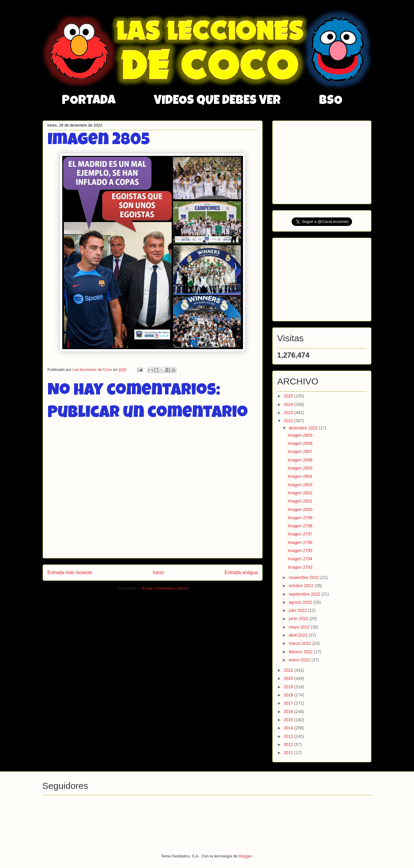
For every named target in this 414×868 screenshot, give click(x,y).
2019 (289, 687)
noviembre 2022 (304, 577)
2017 (289, 703)
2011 (289, 753)
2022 (289, 421)
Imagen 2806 (300, 460)
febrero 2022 (301, 652)
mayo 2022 (300, 627)
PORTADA (89, 101)
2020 (289, 678)
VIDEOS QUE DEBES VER (217, 101)
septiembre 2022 (305, 594)
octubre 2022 (302, 586)
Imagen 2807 (300, 452)
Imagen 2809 (300, 435)
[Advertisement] (322, 161)
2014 (289, 728)
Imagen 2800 (300, 510)
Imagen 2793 (300, 567)
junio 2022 (299, 619)
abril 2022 (298, 635)
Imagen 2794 (300, 559)
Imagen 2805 (300, 468)
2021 (289, 670)
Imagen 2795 (300, 551)
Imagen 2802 (300, 493)
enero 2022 (300, 660)
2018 (289, 695)
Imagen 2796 (300, 542)
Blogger (245, 856)
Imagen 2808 (300, 443)
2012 (289, 744)
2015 (289, 720)
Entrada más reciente (70, 572)
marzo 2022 (300, 643)
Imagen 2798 (300, 526)
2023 (289, 413)
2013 (289, 736)
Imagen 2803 (300, 485)
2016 (289, 712)
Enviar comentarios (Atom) (165, 588)
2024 (289, 404)
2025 (289, 396)
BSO (331, 101)
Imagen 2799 (300, 518)
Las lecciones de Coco (93, 370)
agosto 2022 (301, 602)
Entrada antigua (241, 572)
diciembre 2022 (304, 428)
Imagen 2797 (300, 534)
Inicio (158, 572)
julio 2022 (298, 610)
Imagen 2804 (300, 476)
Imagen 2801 (300, 501)
